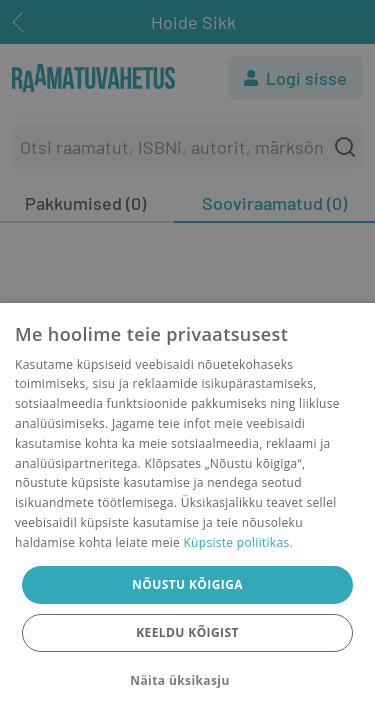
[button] (187, 681)
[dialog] (187, 511)
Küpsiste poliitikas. (237, 542)
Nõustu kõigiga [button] (187, 584)
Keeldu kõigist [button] (187, 632)
